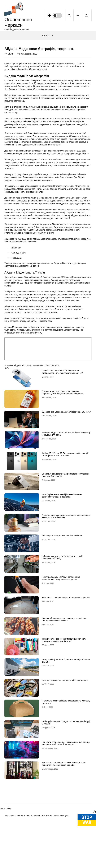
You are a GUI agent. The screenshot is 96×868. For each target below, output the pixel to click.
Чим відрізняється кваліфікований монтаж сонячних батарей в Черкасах (62, 544)
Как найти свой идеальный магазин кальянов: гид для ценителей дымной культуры (66, 792)
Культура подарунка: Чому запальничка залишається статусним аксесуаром (61, 627)
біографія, (27, 414)
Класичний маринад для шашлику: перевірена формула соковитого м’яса (64, 668)
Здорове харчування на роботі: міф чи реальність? (66, 461)
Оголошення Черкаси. (39, 864)
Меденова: (38, 414)
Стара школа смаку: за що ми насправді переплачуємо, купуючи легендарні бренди (63, 441)
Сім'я (10, 103)
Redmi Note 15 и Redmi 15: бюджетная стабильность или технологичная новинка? (63, 421)
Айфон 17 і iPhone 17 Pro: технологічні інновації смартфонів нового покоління (65, 503)
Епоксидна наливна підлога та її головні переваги (66, 646)
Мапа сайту (6, 857)
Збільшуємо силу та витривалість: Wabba (62, 584)
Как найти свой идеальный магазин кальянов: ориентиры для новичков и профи (64, 813)
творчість (55, 414)
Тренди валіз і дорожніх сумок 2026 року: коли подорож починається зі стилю (64, 689)
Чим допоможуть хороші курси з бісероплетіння (65, 729)
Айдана (18, 414)
